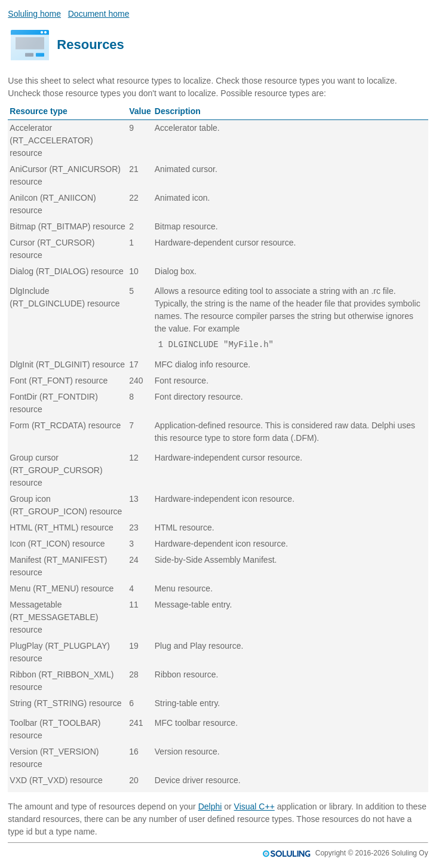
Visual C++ (254, 806)
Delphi (210, 806)
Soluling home (34, 14)
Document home (99, 14)
